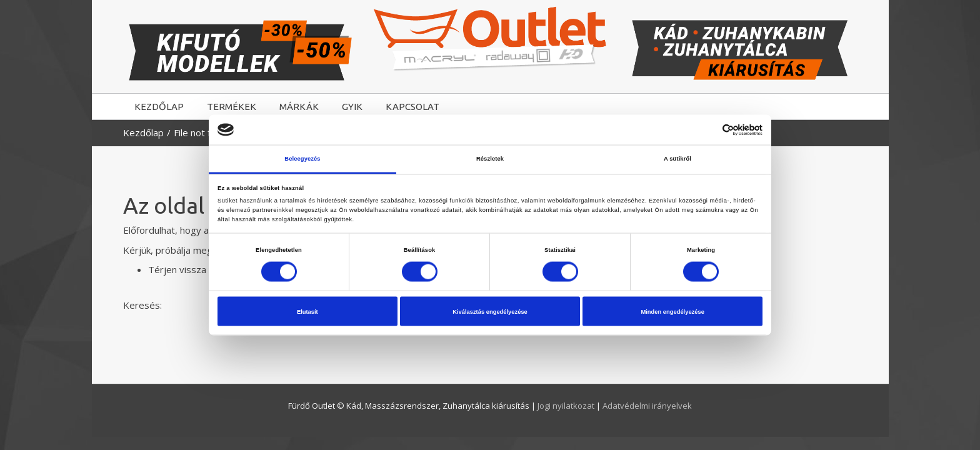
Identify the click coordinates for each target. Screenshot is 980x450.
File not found (203, 132)
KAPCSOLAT (412, 107)
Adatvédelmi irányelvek (647, 406)
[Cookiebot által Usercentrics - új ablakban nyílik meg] (708, 130)
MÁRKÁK (299, 107)
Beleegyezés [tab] (302, 159)
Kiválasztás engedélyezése (490, 311)
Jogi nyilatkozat (567, 406)
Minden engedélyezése (672, 311)
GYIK (352, 107)
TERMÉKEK (232, 107)
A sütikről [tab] (677, 159)
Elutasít (307, 311)
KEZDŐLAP (159, 107)
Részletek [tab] (490, 159)
